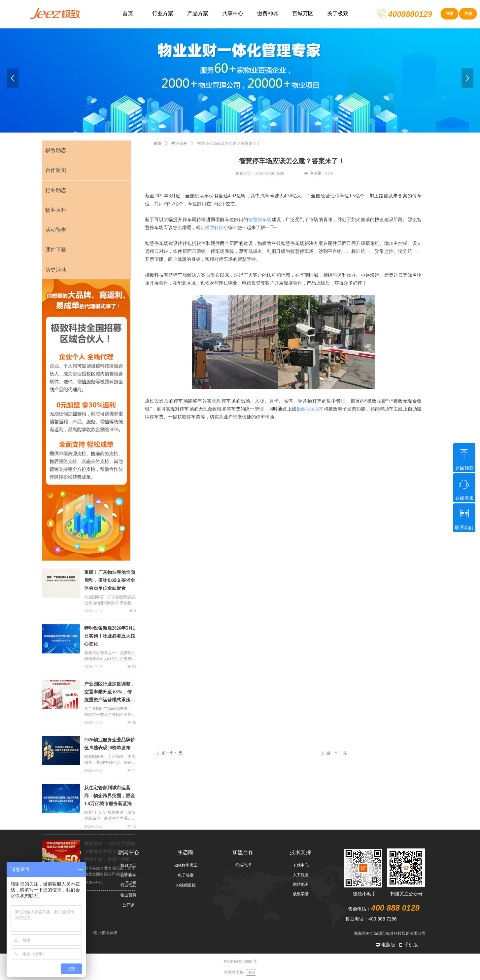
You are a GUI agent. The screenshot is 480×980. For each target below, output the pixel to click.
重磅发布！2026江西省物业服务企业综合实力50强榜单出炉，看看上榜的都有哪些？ (110, 852)
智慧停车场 (260, 220)
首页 (157, 143)
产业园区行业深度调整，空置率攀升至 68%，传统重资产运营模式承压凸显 (110, 693)
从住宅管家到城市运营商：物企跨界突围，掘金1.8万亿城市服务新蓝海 (110, 796)
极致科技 (214, 228)
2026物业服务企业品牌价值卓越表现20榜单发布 (110, 744)
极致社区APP (310, 409)
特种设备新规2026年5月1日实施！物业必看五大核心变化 (110, 636)
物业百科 (179, 143)
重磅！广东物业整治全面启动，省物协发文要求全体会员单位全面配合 (110, 580)
